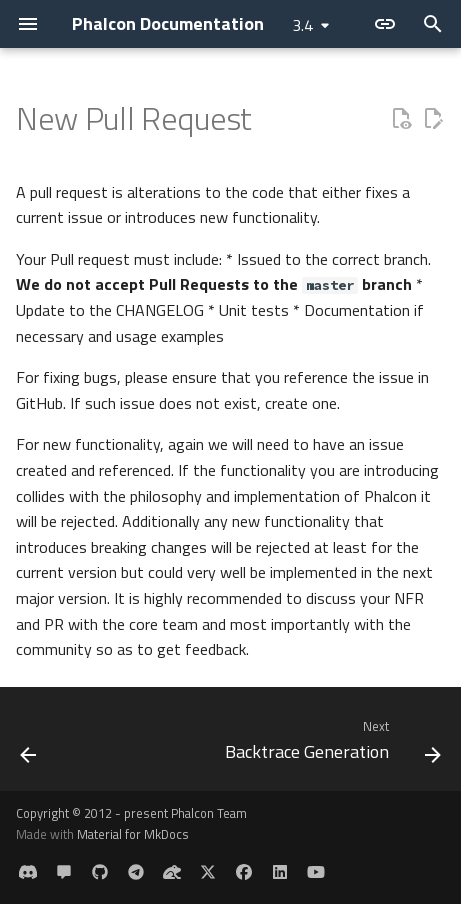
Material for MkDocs (133, 834)
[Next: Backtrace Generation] (330, 745)
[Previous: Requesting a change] (29, 745)
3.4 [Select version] (302, 25)
